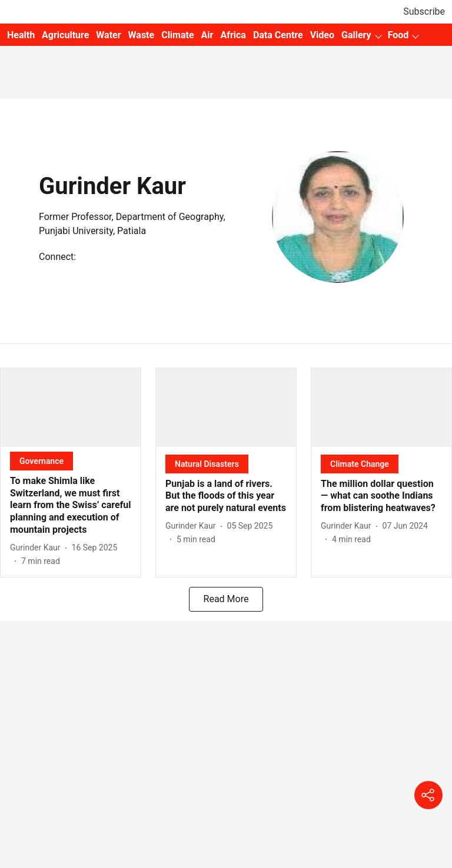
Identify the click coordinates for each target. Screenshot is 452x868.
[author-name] (38, 548)
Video (322, 35)
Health (21, 35)
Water (108, 35)
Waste (142, 35)
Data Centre (278, 35)
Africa (233, 35)
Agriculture (65, 35)
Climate (177, 35)
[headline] (71, 506)
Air (207, 35)
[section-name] (41, 461)
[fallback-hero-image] (71, 408)
